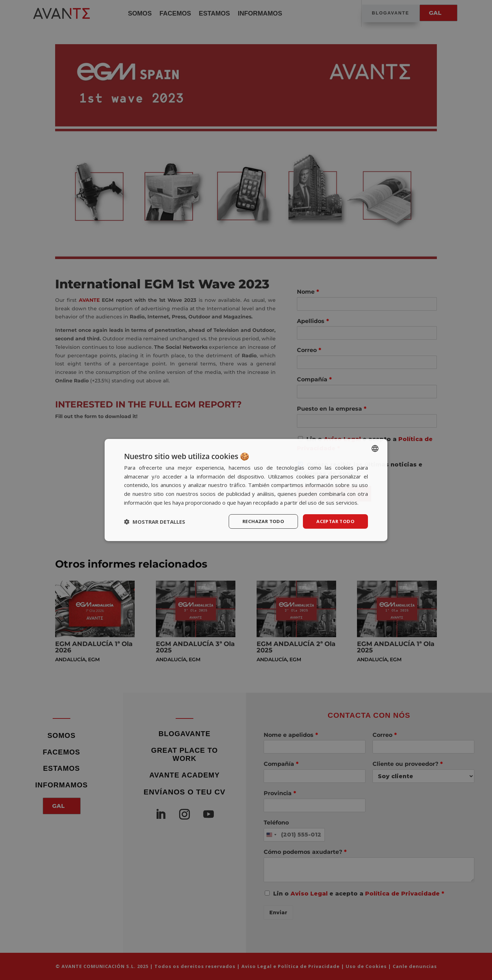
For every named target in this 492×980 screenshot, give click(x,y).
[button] (155, 522)
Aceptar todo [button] (334, 521)
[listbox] (375, 448)
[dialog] (246, 490)
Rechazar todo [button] (259, 521)
